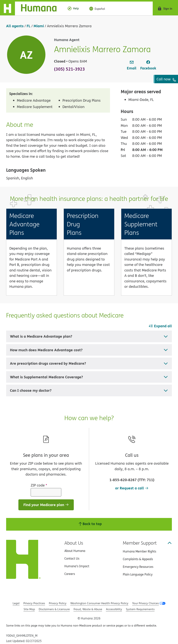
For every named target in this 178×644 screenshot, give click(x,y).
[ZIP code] (46, 492)
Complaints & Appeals (138, 559)
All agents (15, 26)
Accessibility (114, 609)
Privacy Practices (34, 603)
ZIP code (39, 485)
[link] (132, 65)
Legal (16, 603)
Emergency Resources (138, 567)
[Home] (31, 8)
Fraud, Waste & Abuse (88, 609)
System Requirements (140, 609)
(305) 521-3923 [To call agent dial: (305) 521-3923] (69, 69)
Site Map (29, 609)
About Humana (75, 551)
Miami (39, 26)
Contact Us (72, 558)
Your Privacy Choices (146, 603)
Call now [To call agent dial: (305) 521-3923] (166, 79)
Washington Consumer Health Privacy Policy (99, 603)
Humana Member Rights (139, 551)
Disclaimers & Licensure (54, 609)
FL (29, 26)
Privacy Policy (58, 603)
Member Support (147, 543)
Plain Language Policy (138, 574)
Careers (70, 574)
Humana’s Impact (77, 566)
